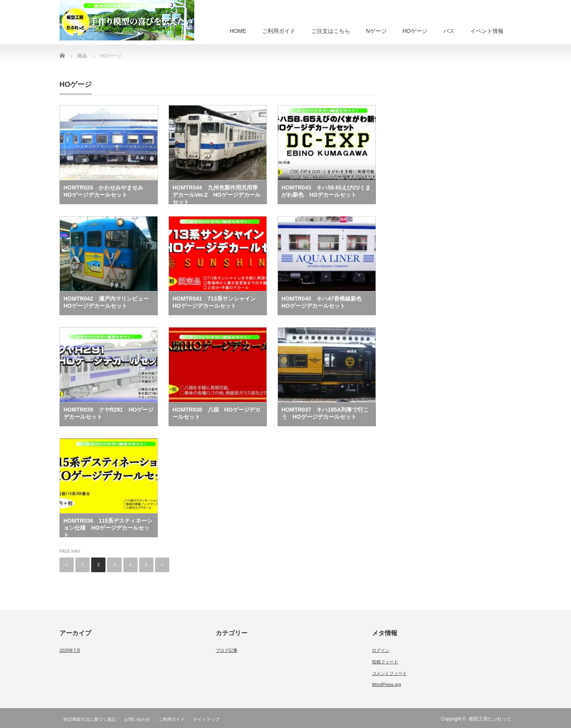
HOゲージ (415, 31)
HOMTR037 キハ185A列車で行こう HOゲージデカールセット (325, 413)
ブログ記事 (227, 650)
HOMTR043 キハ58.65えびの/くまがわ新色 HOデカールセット (326, 191)
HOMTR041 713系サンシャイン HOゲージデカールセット (217, 302)
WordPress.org (386, 684)
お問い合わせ (137, 719)
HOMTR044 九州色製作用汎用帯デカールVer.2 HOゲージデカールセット (217, 194)
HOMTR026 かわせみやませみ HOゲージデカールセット (106, 191)
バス (449, 31)
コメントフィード (389, 673)
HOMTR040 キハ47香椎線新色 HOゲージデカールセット (324, 302)
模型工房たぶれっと (490, 719)
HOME (238, 31)
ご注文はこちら (331, 31)
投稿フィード (385, 662)
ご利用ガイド (279, 31)
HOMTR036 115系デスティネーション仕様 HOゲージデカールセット (108, 527)
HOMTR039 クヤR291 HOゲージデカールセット (108, 413)
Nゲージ (376, 31)
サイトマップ (206, 719)
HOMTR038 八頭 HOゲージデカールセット (217, 413)
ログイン (381, 650)
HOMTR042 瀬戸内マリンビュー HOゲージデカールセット (109, 302)
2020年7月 (70, 650)
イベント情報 (487, 31)
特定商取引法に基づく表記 (90, 719)
